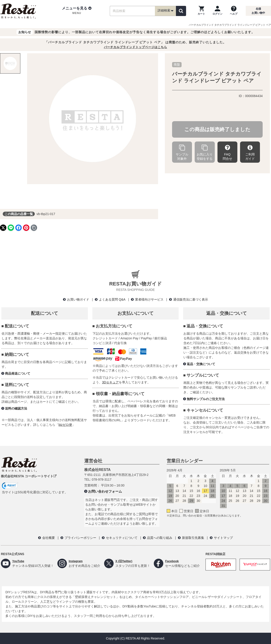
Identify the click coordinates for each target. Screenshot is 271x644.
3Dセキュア (110, 382)
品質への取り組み (160, 538)
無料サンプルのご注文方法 (206, 399)
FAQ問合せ (227, 153)
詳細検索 (166, 11)
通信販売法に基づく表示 (191, 299)
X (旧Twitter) (125, 561)
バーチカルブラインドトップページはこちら (135, 47)
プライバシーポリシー (80, 538)
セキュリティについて (122, 538)
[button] (77, 11)
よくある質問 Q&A (112, 299)
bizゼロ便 (65, 425)
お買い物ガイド (78, 299)
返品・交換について (201, 364)
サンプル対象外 (182, 153)
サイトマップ (223, 538)
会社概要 (49, 538)
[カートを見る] (201, 11)
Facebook (172, 561)
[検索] (181, 11)
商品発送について (18, 373)
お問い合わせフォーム (105, 491)
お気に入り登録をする (205, 153)
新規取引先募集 (193, 538)
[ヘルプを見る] (234, 11)
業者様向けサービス (149, 299)
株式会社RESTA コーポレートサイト (29, 476)
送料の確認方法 (16, 408)
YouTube (19, 561)
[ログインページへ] (217, 11)
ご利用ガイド (250, 153)
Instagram (76, 561)
